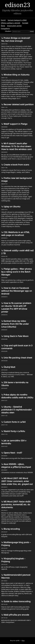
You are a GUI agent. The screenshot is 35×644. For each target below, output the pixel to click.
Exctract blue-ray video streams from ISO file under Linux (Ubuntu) (15, 324)
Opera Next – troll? (13, 453)
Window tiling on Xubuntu (16, 75)
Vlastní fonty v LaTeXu (14, 431)
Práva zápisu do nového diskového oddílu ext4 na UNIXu (17, 396)
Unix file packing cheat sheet (18, 358)
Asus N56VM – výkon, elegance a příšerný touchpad (16, 466)
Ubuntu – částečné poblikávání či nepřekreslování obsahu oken (16, 410)
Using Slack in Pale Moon (16, 336)
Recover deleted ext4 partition (18, 104)
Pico (23, 641)
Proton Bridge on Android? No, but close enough (16, 39)
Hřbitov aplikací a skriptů (10, 23)
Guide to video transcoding (17, 601)
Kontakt (25, 23)
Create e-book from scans (16, 165)
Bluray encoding (11, 529)
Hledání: (8, 31)
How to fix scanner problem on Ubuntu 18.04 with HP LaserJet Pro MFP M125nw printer (16, 307)
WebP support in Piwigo (15, 124)
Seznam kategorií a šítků (17, 20)
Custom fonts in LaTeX (14, 422)
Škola (3, 26)
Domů (3, 20)
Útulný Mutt (9, 367)
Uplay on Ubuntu (12, 207)
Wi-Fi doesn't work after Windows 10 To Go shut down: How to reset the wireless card (16, 146)
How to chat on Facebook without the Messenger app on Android (17, 291)
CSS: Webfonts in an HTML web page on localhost (15, 234)
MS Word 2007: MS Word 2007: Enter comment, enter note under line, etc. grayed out (17, 481)
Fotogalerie (5, 28)
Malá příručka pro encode (16, 615)
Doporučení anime (14, 26)
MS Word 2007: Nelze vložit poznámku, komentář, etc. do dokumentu (16, 504)
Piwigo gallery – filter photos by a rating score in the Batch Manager (17, 272)
